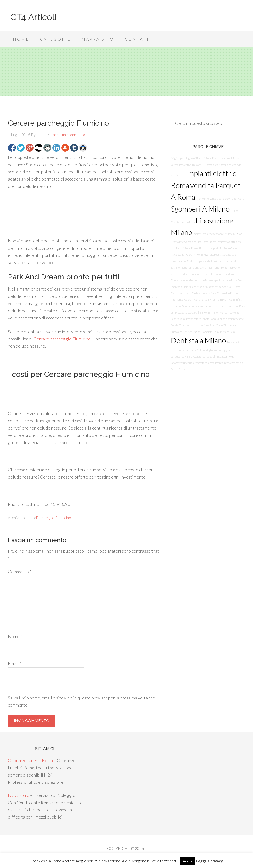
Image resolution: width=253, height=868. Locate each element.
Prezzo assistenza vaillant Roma (192, 312)
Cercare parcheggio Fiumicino (62, 339)
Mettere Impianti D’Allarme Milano (200, 267)
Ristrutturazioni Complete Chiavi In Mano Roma (209, 332)
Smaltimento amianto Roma (197, 306)
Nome (15, 636)
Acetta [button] (188, 861)
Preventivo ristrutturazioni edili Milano (213, 274)
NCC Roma (19, 795)
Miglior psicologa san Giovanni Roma (191, 158)
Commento (20, 572)
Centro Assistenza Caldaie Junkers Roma (194, 293)
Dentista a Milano (198, 340)
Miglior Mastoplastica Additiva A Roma (218, 287)
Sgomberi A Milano (200, 209)
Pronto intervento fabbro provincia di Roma (220, 199)
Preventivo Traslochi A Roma (195, 165)
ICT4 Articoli (32, 17)
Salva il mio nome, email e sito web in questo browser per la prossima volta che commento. (82, 701)
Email (14, 663)
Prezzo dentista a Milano (191, 350)
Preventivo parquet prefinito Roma (210, 248)
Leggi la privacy (210, 861)
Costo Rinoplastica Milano (201, 261)
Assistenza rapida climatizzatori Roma (214, 356)
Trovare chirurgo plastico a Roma (197, 325)
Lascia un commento (68, 135)
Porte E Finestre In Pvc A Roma (218, 300)
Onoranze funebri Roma (30, 760)
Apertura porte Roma (225, 280)
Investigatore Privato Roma (201, 319)
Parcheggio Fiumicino (53, 518)
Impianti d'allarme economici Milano (213, 234)
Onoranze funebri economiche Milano (192, 280)
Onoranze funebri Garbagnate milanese (193, 363)
